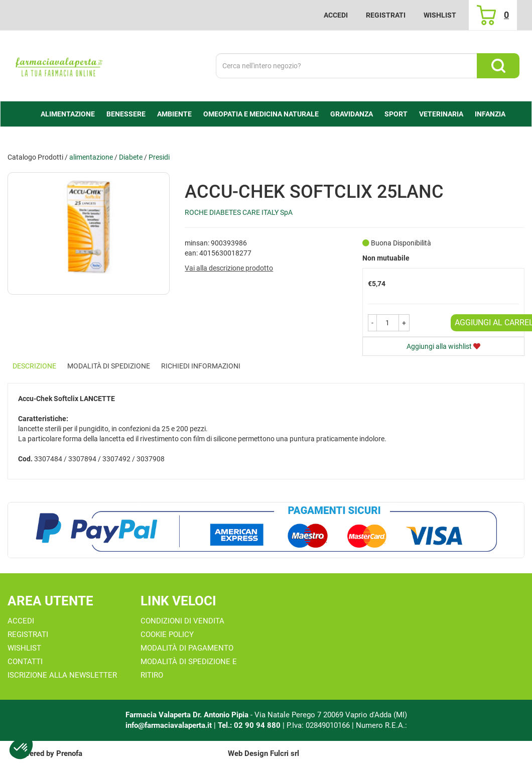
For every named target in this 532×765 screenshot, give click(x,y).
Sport (396, 114)
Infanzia (490, 114)
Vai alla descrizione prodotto (229, 268)
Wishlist (440, 15)
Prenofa (69, 753)
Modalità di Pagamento (187, 648)
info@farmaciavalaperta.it (169, 725)
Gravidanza (352, 114)
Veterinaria (441, 114)
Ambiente (174, 114)
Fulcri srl (285, 753)
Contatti (25, 662)
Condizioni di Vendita (182, 621)
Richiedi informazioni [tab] (201, 366)
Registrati (386, 15)
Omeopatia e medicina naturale (261, 114)
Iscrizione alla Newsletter (62, 675)
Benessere (126, 114)
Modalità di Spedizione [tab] (109, 366)
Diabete (131, 157)
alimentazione (68, 114)
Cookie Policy (167, 634)
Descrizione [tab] (34, 366)
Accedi (336, 15)
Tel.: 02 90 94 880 (250, 725)
